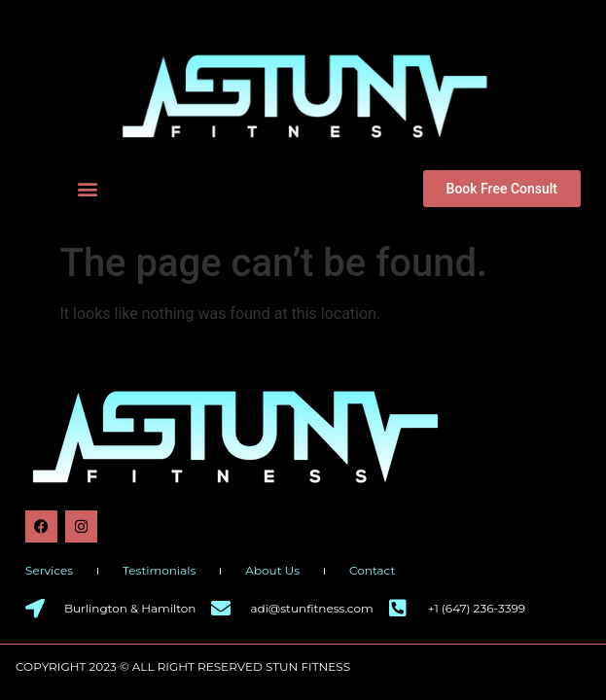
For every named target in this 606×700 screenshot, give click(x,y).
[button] (87, 188)
